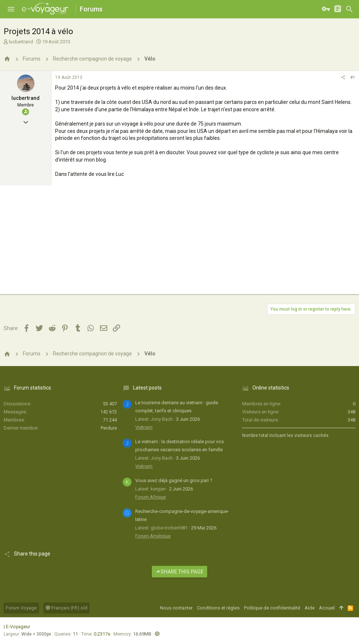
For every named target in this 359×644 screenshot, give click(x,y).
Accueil (327, 608)
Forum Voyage (21, 608)
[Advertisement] (179, 243)
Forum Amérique (153, 536)
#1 (353, 77)
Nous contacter (176, 608)
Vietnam (144, 427)
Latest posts (147, 388)
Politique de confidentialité (272, 608)
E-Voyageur (18, 627)
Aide (310, 608)
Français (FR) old (67, 608)
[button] (11, 9)
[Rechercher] (349, 9)
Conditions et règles (218, 608)
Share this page (179, 572)
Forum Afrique (150, 497)
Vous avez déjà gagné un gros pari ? (174, 480)
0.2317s (102, 634)
